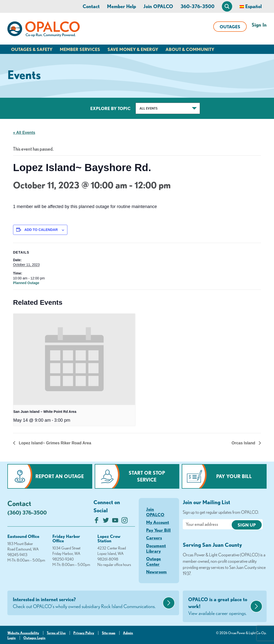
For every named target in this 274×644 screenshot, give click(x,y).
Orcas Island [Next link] (244, 443)
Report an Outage (60, 476)
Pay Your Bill (234, 476)
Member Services (80, 49)
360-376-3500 (198, 6)
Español (253, 6)
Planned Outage (26, 283)
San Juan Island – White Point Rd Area (45, 412)
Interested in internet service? (87, 603)
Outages (230, 27)
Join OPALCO (158, 6)
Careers (154, 538)
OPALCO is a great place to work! (219, 607)
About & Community (190, 49)
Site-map (109, 633)
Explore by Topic (110, 108)
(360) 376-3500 (27, 512)
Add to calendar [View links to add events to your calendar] (41, 230)
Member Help (122, 6)
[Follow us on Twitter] (106, 522)
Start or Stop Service (147, 476)
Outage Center (153, 561)
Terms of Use (56, 633)
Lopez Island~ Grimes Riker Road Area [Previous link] (54, 443)
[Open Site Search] (227, 6)
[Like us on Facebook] (97, 522)
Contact (91, 6)
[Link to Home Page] (44, 30)
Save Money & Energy (133, 49)
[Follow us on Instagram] (125, 522)
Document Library (156, 548)
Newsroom (156, 572)
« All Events (24, 133)
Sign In (259, 25)
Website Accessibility (23, 633)
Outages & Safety (32, 49)
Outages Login (34, 638)
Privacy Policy (84, 633)
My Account (158, 522)
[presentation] (74, 359)
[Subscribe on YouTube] (115, 522)
